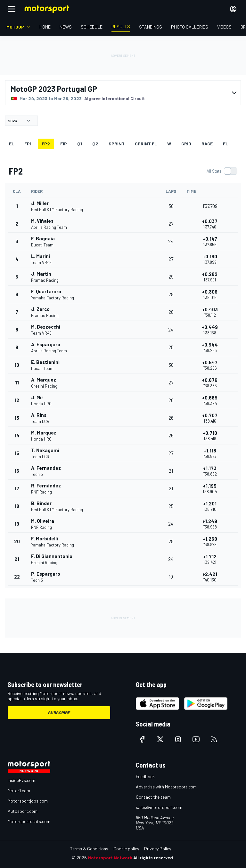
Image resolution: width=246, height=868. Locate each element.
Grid (186, 144)
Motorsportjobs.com (28, 801)
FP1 (28, 144)
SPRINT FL (146, 144)
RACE (207, 144)
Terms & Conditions (89, 849)
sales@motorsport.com (159, 807)
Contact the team (153, 797)
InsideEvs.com (21, 780)
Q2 (95, 144)
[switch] (222, 171)
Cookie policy (126, 849)
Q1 (80, 144)
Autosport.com (23, 811)
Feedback (145, 776)
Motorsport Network (110, 858)
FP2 (46, 144)
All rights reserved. (154, 858)
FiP (64, 144)
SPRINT (117, 144)
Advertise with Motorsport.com (166, 787)
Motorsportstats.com (29, 821)
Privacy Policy (158, 849)
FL (225, 144)
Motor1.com (19, 791)
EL (12, 144)
